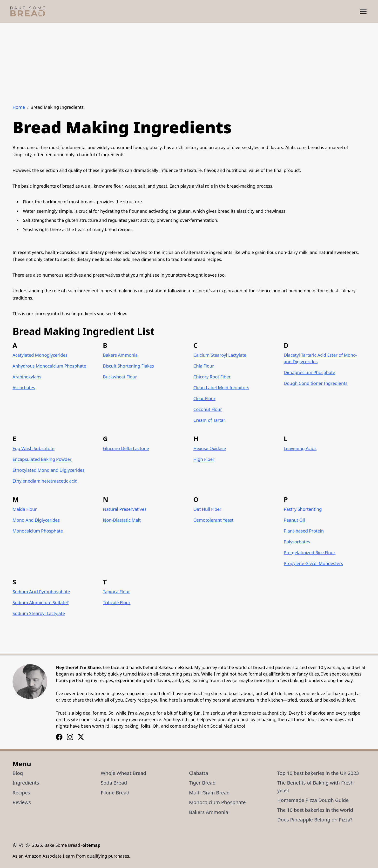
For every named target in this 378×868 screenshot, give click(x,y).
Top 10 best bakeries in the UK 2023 (318, 773)
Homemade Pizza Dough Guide (313, 800)
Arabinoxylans (27, 377)
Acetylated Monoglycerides (40, 355)
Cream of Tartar (209, 420)
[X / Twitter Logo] (81, 737)
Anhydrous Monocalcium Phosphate (49, 366)
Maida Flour (25, 509)
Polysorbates (297, 542)
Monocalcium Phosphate (38, 531)
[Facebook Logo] (70, 737)
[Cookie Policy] (22, 845)
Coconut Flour (208, 409)
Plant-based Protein (304, 531)
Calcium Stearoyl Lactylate (220, 355)
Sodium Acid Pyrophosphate (41, 592)
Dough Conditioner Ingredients (316, 383)
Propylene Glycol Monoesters (313, 563)
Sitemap (92, 845)
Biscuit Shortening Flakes (128, 366)
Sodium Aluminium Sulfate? (41, 602)
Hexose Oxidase (210, 448)
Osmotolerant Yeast (213, 520)
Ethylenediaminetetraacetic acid (45, 481)
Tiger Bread (202, 783)
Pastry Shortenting (303, 509)
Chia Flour (204, 366)
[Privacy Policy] (16, 845)
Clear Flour (204, 398)
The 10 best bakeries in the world (315, 810)
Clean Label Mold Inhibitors (221, 388)
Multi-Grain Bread (209, 793)
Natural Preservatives (125, 509)
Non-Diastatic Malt (122, 520)
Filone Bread (115, 793)
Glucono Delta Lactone (126, 448)
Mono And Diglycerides (36, 520)
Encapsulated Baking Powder (42, 459)
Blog (18, 773)
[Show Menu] (363, 11)
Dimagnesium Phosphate (309, 372)
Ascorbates (24, 388)
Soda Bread (114, 783)
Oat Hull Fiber (207, 509)
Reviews (22, 802)
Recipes (21, 793)
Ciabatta (199, 773)
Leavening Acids (300, 448)
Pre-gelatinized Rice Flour (310, 553)
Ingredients (26, 783)
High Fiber (204, 459)
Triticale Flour (117, 602)
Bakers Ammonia (120, 355)
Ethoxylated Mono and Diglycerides (48, 470)
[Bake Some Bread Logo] (28, 11)
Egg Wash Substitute (34, 448)
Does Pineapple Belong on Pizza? (315, 820)
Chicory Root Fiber (212, 377)
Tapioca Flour (116, 592)
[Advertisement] (189, 59)
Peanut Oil (294, 520)
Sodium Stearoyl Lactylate (39, 613)
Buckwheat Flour (120, 377)
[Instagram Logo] (59, 737)
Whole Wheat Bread (124, 773)
